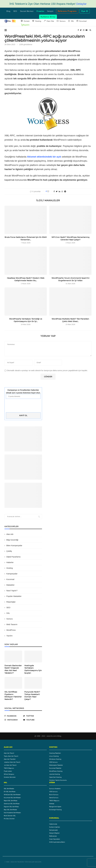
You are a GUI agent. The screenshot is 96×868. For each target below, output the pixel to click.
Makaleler (10, 585)
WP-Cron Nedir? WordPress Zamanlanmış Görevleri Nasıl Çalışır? (70, 238)
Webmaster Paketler (56, 765)
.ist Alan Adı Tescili (10, 765)
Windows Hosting (55, 759)
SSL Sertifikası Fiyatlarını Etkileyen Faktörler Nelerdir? (13, 696)
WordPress (11, 630)
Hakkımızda (53, 824)
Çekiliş (9, 551)
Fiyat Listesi (8, 771)
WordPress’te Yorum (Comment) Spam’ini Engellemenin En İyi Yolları (70, 279)
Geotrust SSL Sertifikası (12, 804)
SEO (15, 11)
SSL (8, 613)
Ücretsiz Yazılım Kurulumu (58, 780)
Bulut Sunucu (54, 795)
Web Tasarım (12, 624)
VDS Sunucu (53, 762)
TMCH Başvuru (9, 768)
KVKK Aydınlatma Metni (57, 842)
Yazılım (9, 636)
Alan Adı (10, 534)
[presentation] (23, 406)
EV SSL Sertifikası (10, 792)
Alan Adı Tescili (9, 753)
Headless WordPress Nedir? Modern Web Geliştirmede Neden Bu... (26, 279)
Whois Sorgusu (9, 774)
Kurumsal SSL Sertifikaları (12, 798)
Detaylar (81, 4)
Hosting (10, 568)
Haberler (10, 562)
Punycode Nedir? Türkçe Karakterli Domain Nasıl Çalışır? (32, 696)
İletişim (50, 11)
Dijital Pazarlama (13, 557)
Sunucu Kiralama (55, 789)
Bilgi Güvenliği (12, 540)
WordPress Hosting (56, 771)
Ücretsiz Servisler (10, 777)
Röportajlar (11, 602)
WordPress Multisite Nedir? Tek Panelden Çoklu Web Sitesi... (70, 320)
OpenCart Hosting (55, 777)
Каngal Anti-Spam (55, 807)
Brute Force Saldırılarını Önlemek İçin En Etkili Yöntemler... (26, 238)
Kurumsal (10, 579)
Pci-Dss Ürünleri (9, 819)
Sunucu (10, 619)
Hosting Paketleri (55, 753)
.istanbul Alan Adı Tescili (12, 762)
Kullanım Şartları (55, 827)
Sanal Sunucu (54, 798)
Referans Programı (67, 11)
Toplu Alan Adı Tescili (11, 756)
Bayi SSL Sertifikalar (10, 810)
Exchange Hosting (55, 810)
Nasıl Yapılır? (12, 591)
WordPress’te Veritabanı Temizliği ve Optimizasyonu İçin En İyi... (26, 320)
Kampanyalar (12, 574)
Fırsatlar (40, 11)
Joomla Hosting (55, 774)
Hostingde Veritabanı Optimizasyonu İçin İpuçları (33, 669)
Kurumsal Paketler (55, 768)
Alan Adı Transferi (10, 759)
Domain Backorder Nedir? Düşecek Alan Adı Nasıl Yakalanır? (13, 669)
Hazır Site (49, 21)
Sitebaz (52, 804)
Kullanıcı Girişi (48, 17)
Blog (8, 11)
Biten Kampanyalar (14, 545)
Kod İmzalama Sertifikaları (12, 813)
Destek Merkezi (27, 11)
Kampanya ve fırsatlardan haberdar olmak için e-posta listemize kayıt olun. (23, 391)
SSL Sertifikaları (9, 789)
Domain (25, 21)
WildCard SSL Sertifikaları (12, 795)
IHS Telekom (19, 862)
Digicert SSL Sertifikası (11, 807)
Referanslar (53, 836)
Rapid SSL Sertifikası (11, 801)
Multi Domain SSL (10, 816)
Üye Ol (85, 11)
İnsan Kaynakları (55, 839)
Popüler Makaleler (14, 596)
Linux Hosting (54, 756)
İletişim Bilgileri (54, 833)
